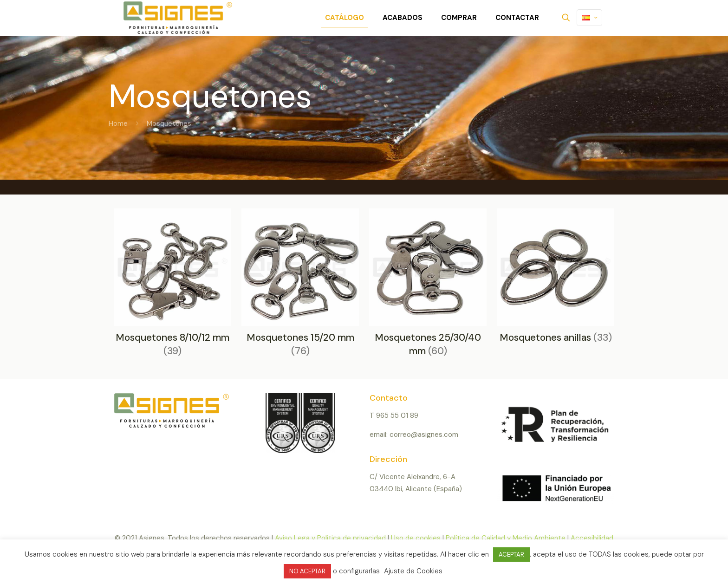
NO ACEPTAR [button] (307, 571)
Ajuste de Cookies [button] (413, 571)
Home (118, 123)
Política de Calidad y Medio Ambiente (506, 538)
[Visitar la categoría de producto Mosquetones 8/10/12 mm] (172, 286)
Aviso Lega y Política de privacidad (330, 538)
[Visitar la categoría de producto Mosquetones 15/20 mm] (300, 286)
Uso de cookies (416, 538)
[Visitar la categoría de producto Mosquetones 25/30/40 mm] (428, 286)
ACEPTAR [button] (511, 555)
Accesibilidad (592, 538)
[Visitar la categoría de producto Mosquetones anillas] (556, 279)
